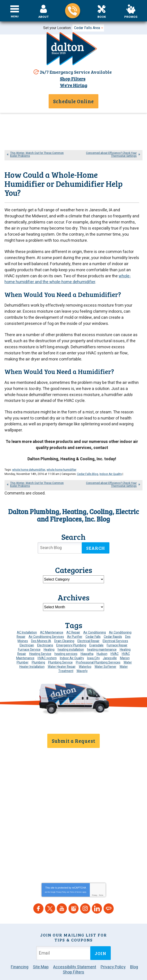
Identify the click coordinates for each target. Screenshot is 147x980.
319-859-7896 (73, 11)
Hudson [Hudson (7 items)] (102, 641)
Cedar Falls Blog (88, 461)
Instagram (85, 889)
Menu (15, 17)
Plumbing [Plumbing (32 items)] (38, 649)
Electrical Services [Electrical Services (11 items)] (115, 628)
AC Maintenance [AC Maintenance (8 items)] (52, 619)
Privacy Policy (61, 873)
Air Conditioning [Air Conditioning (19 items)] (95, 619)
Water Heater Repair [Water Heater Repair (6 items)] (62, 654)
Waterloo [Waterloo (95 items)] (85, 654)
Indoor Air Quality (111, 461)
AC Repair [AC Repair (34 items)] (73, 619)
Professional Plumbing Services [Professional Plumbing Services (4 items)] (98, 649)
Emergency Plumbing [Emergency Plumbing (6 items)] (71, 632)
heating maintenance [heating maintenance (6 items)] (102, 637)
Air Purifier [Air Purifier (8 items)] (75, 624)
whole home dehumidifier (29, 457)
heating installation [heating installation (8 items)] (71, 637)
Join (100, 934)
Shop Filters (72, 79)
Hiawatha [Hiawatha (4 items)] (87, 641)
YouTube (62, 889)
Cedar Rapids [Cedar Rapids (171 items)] (113, 624)
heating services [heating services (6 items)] (66, 641)
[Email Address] (64, 934)
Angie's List (109, 889)
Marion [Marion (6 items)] (125, 645)
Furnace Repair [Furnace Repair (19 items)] (117, 632)
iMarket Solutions (65, 963)
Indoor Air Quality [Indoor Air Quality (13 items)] (72, 645)
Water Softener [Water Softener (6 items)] (105, 654)
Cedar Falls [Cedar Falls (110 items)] (93, 624)
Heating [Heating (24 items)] (49, 637)
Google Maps (73, 889)
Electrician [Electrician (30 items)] (27, 632)
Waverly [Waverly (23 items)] (82, 658)
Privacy (94, 876)
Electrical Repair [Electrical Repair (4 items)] (88, 628)
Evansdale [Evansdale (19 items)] (96, 632)
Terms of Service (76, 873)
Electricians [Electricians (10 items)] (45, 632)
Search (96, 535)
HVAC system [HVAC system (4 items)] (47, 645)
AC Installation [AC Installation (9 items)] (27, 619)
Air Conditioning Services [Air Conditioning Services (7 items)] (46, 624)
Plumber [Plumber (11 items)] (23, 649)
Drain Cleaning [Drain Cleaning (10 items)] (64, 628)
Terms (101, 876)
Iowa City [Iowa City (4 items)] (93, 645)
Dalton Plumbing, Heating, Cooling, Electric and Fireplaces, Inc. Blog (73, 502)
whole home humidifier (61, 457)
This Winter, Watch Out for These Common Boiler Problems (37, 154)
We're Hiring (73, 85)
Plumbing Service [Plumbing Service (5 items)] (60, 649)
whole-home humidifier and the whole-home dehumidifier (68, 274)
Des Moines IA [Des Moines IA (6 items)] (41, 628)
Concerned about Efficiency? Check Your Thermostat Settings (111, 154)
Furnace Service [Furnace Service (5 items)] (29, 637)
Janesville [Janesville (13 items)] (110, 645)
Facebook (38, 889)
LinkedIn (97, 889)
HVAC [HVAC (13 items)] (115, 641)
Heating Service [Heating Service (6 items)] (40, 641)
